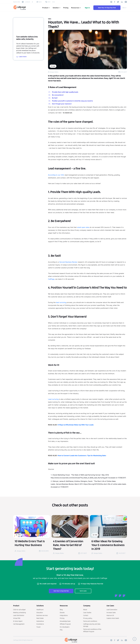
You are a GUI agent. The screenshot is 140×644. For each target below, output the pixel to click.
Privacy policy (88, 618)
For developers (65, 627)
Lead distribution (19, 615)
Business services (42, 615)
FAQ (61, 630)
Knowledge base (65, 621)
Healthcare (40, 610)
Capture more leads (113, 618)
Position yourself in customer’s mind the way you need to (72, 101)
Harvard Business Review (68, 262)
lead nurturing (61, 302)
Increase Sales (111, 613)
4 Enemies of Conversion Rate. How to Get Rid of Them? (68, 545)
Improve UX (110, 615)
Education (40, 613)
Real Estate (40, 618)
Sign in (87, 8)
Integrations (64, 615)
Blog (61, 610)
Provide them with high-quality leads (65, 92)
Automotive (40, 621)
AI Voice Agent (18, 621)
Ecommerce (40, 624)
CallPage (51, 279)
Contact (86, 615)
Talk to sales (83, 591)
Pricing (62, 618)
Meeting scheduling (20, 613)
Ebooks (62, 613)
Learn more (21, 57)
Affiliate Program (65, 624)
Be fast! (55, 98)
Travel (38, 627)
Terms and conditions (90, 621)
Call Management (19, 624)
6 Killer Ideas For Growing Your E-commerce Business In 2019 (108, 545)
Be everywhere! (58, 95)
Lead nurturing (53, 399)
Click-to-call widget (19, 610)
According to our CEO (56, 175)
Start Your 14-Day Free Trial (107, 8)
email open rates (83, 227)
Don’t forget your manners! (62, 104)
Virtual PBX (17, 618)
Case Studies (87, 613)
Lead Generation (112, 610)
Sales (50, 19)
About (85, 610)
